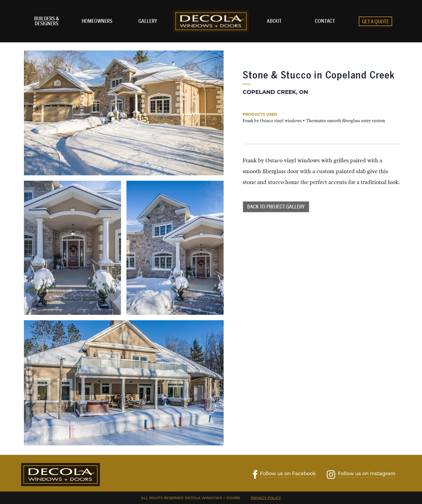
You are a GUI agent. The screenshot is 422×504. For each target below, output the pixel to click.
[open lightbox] (124, 113)
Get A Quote (375, 22)
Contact (325, 21)
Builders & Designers (47, 21)
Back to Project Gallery (276, 207)
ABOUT (274, 21)
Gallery (148, 21)
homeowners (97, 21)
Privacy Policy (266, 498)
